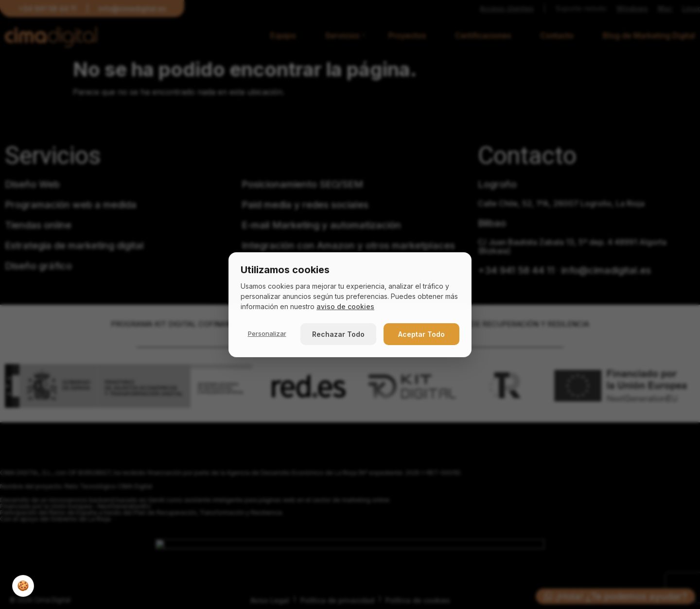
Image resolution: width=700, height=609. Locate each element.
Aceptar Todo (421, 334)
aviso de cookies (345, 306)
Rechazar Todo (338, 334)
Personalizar (267, 333)
